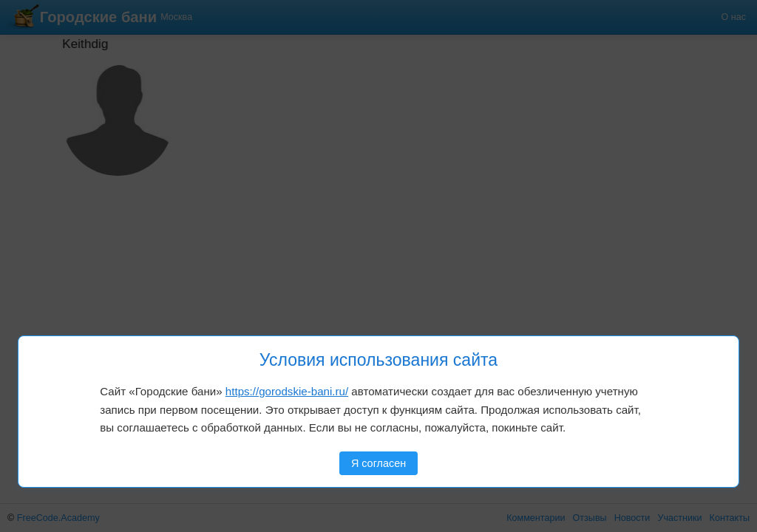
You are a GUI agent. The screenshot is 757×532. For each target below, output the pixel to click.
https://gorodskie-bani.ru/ (287, 391)
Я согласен (378, 463)
